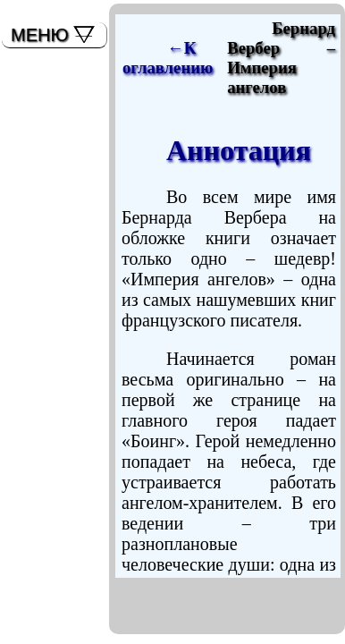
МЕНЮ (40, 35)
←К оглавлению (168, 58)
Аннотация (239, 150)
